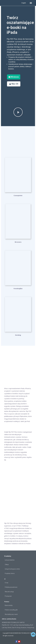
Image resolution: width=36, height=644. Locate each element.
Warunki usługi (9, 592)
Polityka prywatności (11, 587)
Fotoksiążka (18, 288)
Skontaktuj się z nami (11, 614)
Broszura (18, 242)
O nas (7, 583)
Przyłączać (8, 596)
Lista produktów (10, 560)
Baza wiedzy (9, 605)
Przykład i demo (10, 573)
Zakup (7, 564)
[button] (31, 3)
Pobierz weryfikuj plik (11, 610)
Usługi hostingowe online (12, 569)
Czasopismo (18, 195)
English (24, 3)
